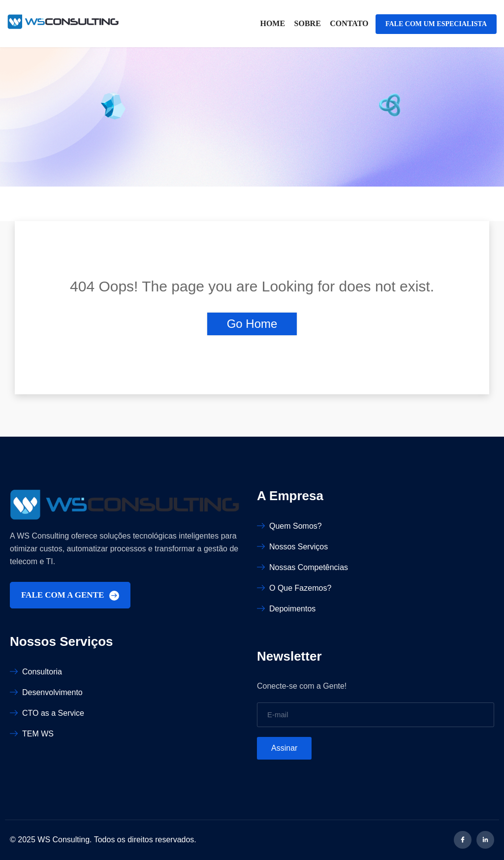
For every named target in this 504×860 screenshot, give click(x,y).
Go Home (252, 324)
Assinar (284, 748)
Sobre (308, 23)
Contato (349, 23)
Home (272, 23)
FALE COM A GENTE (70, 595)
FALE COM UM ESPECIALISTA (436, 24)
